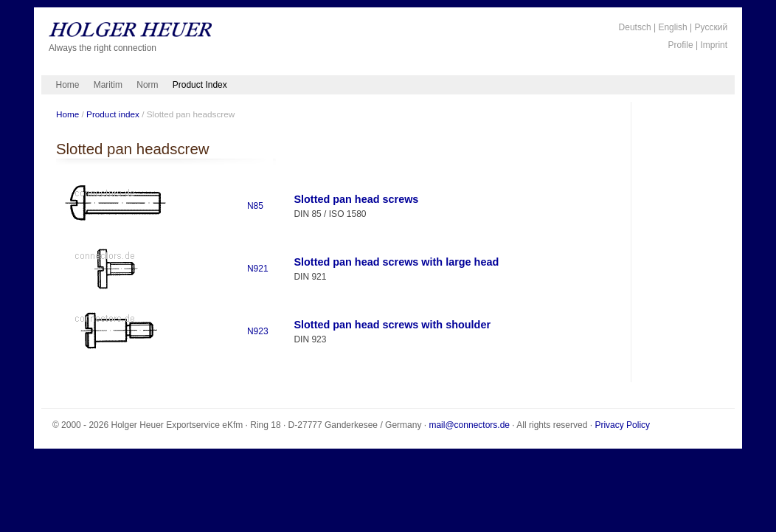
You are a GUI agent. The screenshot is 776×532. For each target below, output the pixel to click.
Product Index (200, 85)
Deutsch (635, 27)
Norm (147, 85)
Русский (711, 27)
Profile (681, 45)
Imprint (714, 45)
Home (68, 85)
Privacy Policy (622, 425)
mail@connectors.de (469, 425)
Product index (113, 114)
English (672, 27)
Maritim (108, 85)
